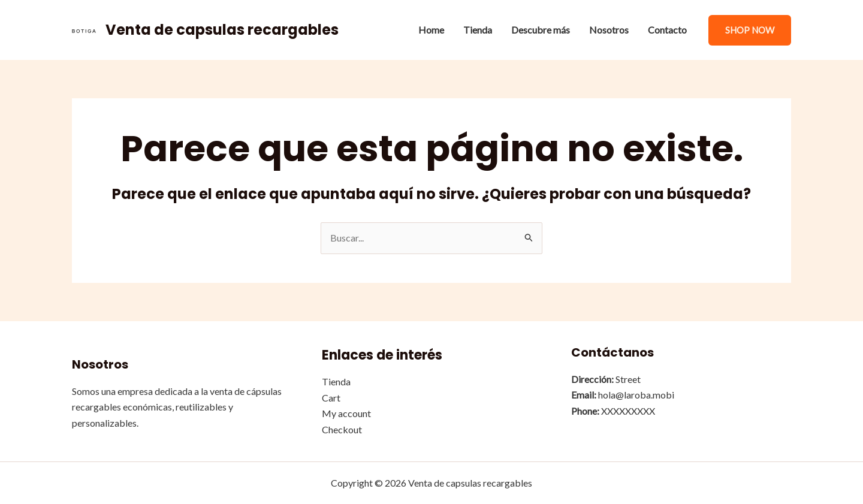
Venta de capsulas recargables (222, 30)
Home (431, 30)
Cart (331, 398)
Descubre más (541, 30)
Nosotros (609, 30)
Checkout (342, 429)
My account (346, 413)
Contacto (667, 30)
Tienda (478, 30)
